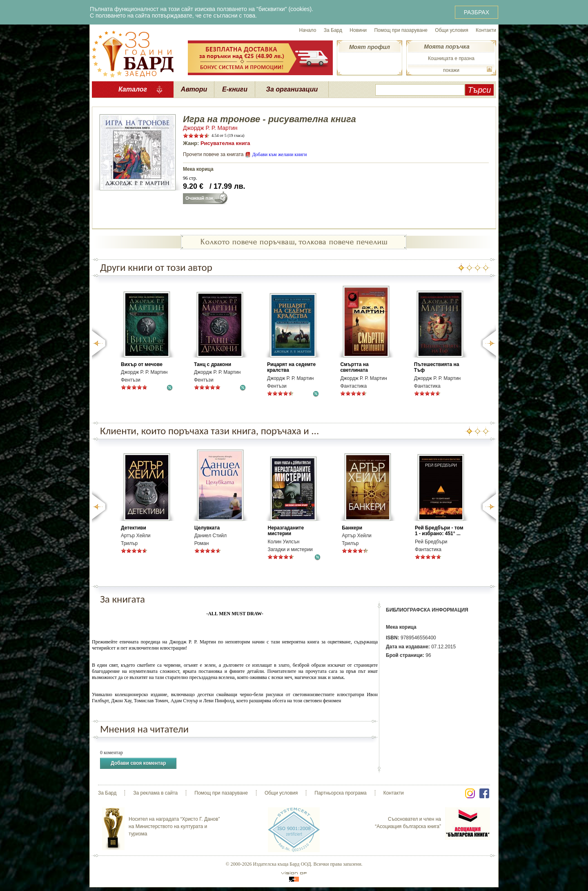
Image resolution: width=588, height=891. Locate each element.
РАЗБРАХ (477, 12)
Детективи (134, 528)
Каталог (133, 89)
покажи (451, 70)
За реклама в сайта (155, 793)
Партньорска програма (340, 793)
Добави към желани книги (279, 154)
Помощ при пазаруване (401, 30)
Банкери (352, 528)
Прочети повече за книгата (213, 154)
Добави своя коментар (138, 763)
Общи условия (451, 30)
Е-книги (235, 89)
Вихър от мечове (142, 364)
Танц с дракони (213, 364)
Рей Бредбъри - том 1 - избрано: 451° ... (439, 531)
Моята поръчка (447, 47)
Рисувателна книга (225, 143)
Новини (358, 30)
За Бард (333, 30)
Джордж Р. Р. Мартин (210, 128)
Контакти (486, 30)
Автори (194, 89)
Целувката (207, 528)
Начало (308, 30)
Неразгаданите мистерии (286, 531)
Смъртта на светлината (354, 367)
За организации (292, 89)
